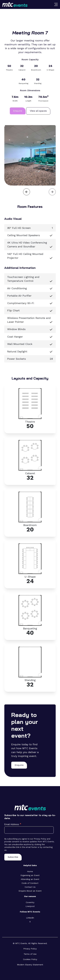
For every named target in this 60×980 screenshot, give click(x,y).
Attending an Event (30, 879)
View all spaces (38, 111)
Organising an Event (30, 875)
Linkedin (30, 918)
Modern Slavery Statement (30, 965)
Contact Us (30, 887)
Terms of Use (30, 954)
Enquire (18, 111)
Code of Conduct (30, 883)
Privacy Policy (30, 949)
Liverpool (30, 906)
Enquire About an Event (30, 891)
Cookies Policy (30, 959)
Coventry (30, 902)
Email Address (13, 824)
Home (30, 871)
